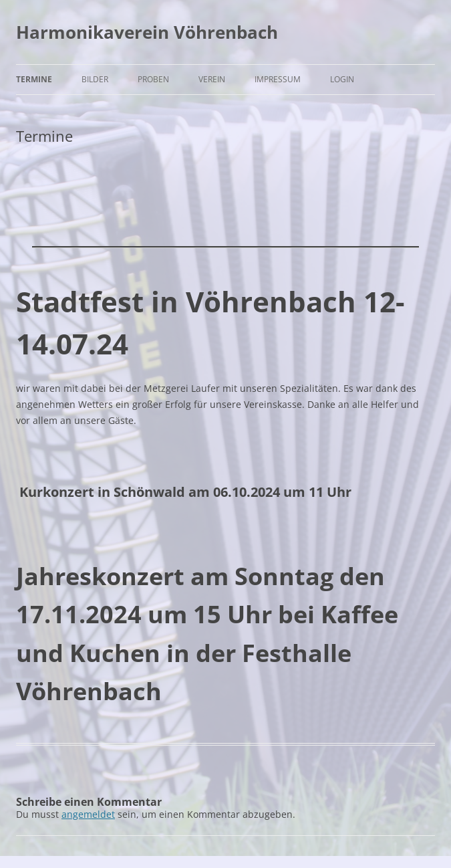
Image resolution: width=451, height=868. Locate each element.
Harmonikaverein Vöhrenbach (147, 32)
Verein (212, 79)
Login (342, 79)
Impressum (278, 79)
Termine (34, 79)
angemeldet (88, 814)
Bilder (95, 79)
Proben (153, 79)
